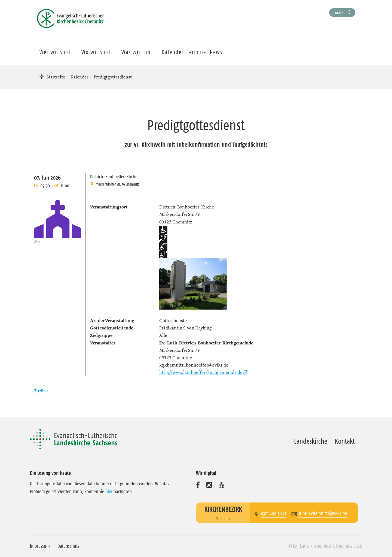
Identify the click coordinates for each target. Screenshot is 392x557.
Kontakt (345, 441)
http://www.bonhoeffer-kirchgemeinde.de (201, 372)
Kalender (79, 77)
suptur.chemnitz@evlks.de (323, 513)
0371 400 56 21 (273, 513)
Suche (339, 12)
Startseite (56, 77)
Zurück (41, 391)
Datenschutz (68, 546)
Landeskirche (311, 441)
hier (109, 492)
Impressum (40, 546)
